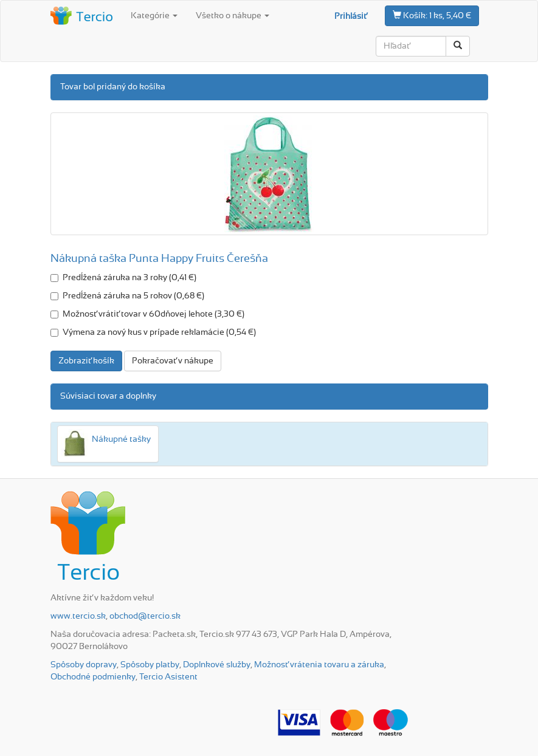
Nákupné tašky (121, 439)
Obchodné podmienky (93, 677)
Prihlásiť (350, 16)
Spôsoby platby (150, 665)
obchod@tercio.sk (145, 616)
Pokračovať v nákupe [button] (173, 361)
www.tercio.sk (78, 616)
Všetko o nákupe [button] (233, 16)
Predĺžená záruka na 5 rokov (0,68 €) (127, 296)
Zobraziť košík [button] (86, 361)
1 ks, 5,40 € (432, 15)
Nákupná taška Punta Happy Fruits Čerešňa (159, 259)
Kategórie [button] (154, 16)
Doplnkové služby (217, 665)
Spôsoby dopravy (84, 665)
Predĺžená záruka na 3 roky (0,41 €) (123, 278)
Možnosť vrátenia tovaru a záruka (319, 665)
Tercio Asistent (168, 677)
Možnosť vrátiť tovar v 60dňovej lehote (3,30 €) (147, 314)
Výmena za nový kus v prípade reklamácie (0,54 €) (153, 332)
